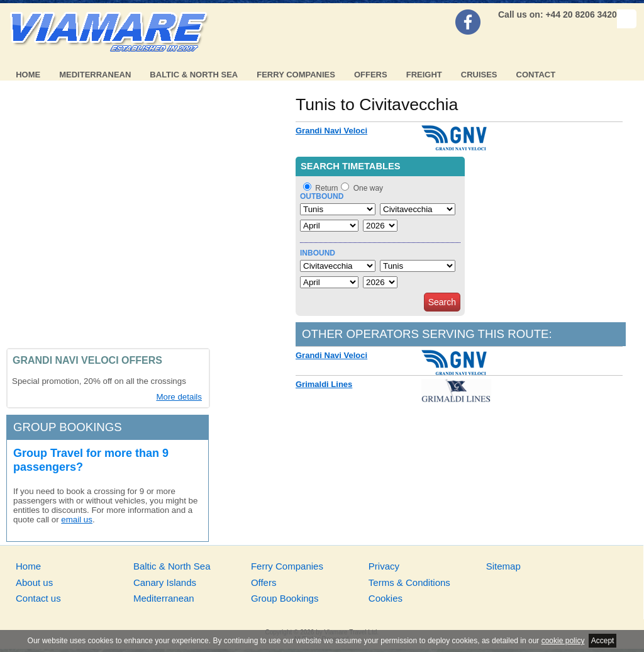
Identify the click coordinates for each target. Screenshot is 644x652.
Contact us (38, 598)
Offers (371, 75)
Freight (424, 75)
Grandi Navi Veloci (331, 131)
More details (179, 397)
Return (326, 188)
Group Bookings (285, 598)
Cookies (386, 598)
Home (28, 75)
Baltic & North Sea (194, 75)
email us (77, 520)
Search (442, 302)
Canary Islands (165, 582)
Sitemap (503, 566)
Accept (603, 641)
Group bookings (68, 427)
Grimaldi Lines (324, 384)
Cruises (479, 75)
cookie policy (563, 641)
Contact (536, 75)
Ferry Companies (296, 75)
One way (368, 188)
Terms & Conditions (409, 582)
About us (34, 582)
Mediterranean (95, 75)
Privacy (384, 566)
